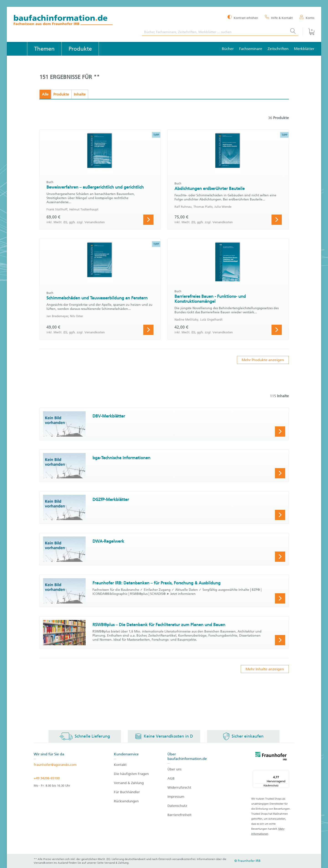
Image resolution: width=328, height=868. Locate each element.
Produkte (61, 94)
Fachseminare (251, 49)
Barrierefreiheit (179, 815)
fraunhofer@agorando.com (55, 765)
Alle (45, 94)
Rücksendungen (126, 801)
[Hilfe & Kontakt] (279, 18)
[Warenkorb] (308, 32)
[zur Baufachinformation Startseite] (74, 21)
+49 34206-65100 (47, 778)
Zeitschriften (278, 49)
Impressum (176, 797)
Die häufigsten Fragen (131, 774)
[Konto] (307, 18)
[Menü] (287, 773)
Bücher (228, 49)
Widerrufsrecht (179, 788)
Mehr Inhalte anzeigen (265, 669)
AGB (171, 778)
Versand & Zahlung (129, 783)
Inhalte (80, 94)
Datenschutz (177, 806)
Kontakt (120, 765)
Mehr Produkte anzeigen (263, 360)
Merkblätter (304, 49)
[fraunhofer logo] (271, 757)
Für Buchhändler (127, 792)
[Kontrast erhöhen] (243, 17)
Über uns (174, 769)
